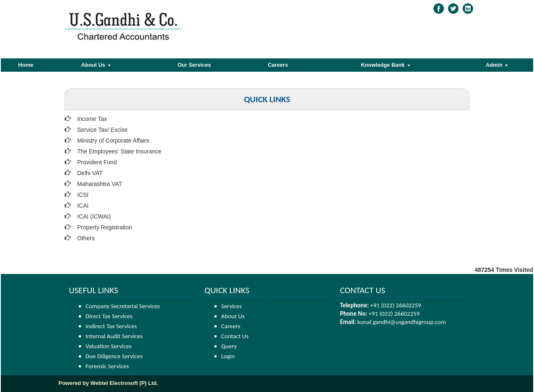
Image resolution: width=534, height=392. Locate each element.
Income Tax (92, 119)
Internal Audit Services (114, 336)
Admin (497, 65)
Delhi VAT (90, 173)
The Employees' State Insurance (119, 151)
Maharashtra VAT (100, 184)
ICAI (83, 206)
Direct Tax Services (109, 316)
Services (232, 306)
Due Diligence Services (114, 356)
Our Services (194, 65)
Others (86, 238)
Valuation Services (108, 346)
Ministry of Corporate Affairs (113, 141)
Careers (278, 65)
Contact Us (235, 336)
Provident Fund (97, 162)
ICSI (83, 195)
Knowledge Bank (385, 65)
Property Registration (105, 227)
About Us (96, 65)
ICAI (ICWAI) (94, 216)
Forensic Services (107, 366)
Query (229, 346)
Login (228, 356)
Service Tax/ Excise (102, 130)
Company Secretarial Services (123, 306)
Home (26, 65)
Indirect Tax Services (111, 326)
